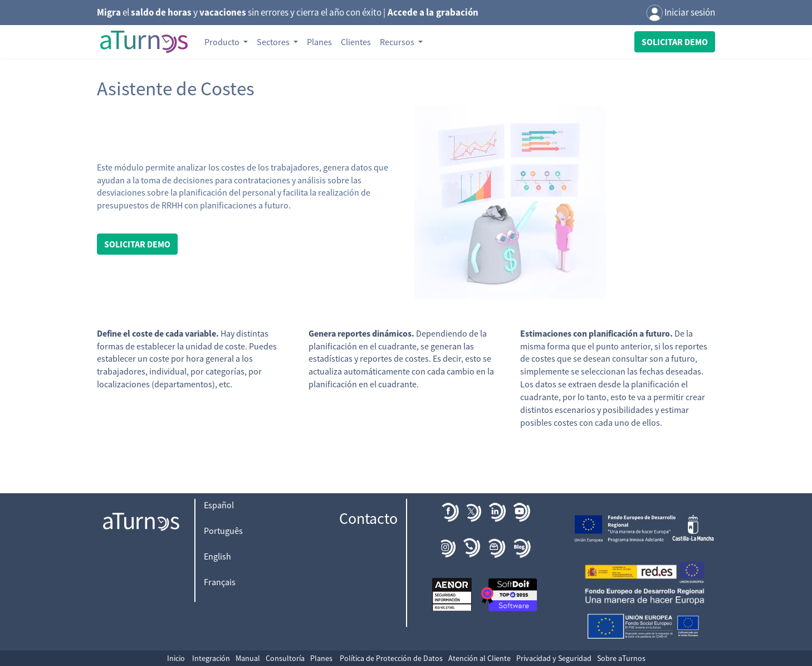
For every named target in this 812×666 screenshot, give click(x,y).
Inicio (176, 658)
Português (223, 531)
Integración (211, 658)
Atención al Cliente (480, 658)
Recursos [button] (398, 42)
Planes (319, 42)
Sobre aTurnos (621, 658)
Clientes (356, 42)
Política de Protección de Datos (391, 658)
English (217, 556)
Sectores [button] (274, 42)
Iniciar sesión (681, 13)
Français (220, 582)
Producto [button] (223, 42)
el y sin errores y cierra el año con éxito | (288, 12)
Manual (248, 658)
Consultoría (285, 658)
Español (219, 505)
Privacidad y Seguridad (554, 658)
